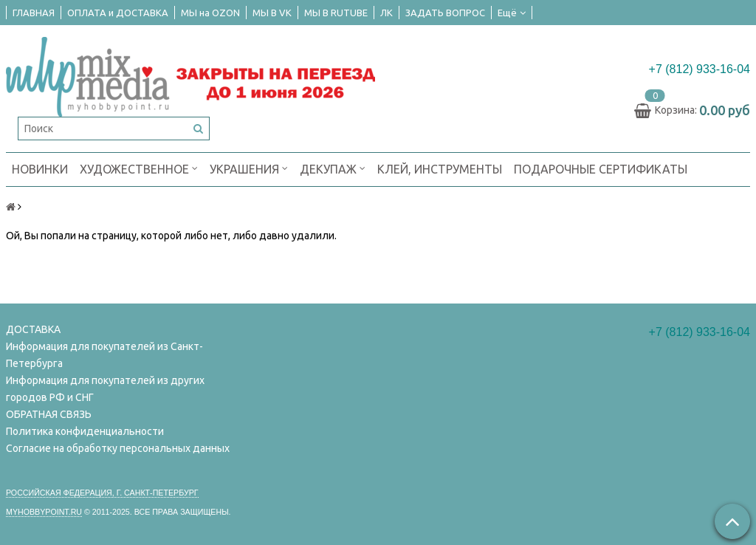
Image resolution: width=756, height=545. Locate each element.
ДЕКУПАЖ (333, 168)
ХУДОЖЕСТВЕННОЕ (139, 168)
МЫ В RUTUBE (336, 13)
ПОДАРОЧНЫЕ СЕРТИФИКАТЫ (601, 169)
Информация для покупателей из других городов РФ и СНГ (105, 389)
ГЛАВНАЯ (34, 13)
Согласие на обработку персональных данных (118, 448)
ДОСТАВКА (33, 329)
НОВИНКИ (40, 169)
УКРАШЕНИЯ (249, 168)
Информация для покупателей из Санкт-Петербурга (104, 355)
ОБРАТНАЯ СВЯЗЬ (49, 414)
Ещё (512, 13)
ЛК (386, 13)
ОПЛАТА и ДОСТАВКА (118, 13)
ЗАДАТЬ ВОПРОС (445, 13)
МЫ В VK (272, 13)
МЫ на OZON (210, 13)
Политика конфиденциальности (85, 431)
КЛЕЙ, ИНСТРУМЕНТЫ (440, 169)
